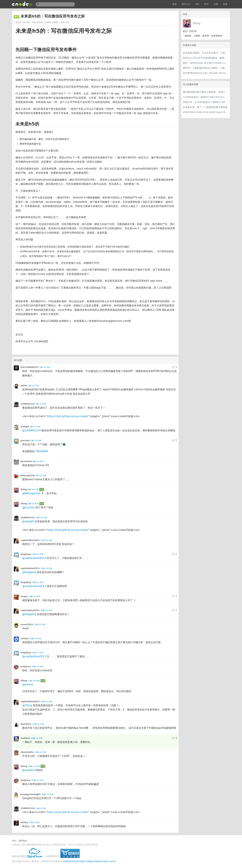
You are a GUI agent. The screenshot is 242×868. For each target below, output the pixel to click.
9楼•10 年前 (33, 504)
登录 (225, 4)
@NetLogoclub (31, 493)
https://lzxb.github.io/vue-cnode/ (68, 416)
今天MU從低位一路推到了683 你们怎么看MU (206, 97)
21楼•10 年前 (34, 681)
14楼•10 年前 (38, 582)
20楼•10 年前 (37, 667)
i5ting (197, 23)
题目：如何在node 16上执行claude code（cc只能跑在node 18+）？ (206, 63)
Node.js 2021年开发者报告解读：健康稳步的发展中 (206, 58)
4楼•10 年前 (35, 427)
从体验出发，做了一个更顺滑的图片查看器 (205, 107)
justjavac (26, 667)
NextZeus (26, 724)
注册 (216, 4)
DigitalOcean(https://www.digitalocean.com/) (90, 861)
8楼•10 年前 (33, 490)
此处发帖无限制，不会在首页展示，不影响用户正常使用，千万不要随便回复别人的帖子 (206, 53)
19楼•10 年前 (38, 653)
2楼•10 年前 (33, 386)
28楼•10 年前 (47, 794)
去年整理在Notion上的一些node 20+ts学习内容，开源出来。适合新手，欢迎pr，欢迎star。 (206, 73)
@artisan (28, 685)
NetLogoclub (28, 476)
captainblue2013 (30, 540)
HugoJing (26, 554)
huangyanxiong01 (31, 794)
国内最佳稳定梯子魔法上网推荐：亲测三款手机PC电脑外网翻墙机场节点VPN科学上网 (206, 92)
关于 (206, 4)
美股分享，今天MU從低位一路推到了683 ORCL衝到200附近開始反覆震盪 (206, 102)
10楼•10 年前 (41, 518)
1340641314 (28, 404)
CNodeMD (42, 451)
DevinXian (26, 461)
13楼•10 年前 (46, 568)
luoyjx (24, 596)
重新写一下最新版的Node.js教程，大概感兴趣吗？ (206, 68)
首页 (175, 4)
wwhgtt (25, 427)
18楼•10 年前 (35, 639)
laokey (24, 822)
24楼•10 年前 (37, 738)
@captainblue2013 (34, 558)
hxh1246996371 (30, 367)
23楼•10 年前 (38, 724)
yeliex (24, 386)
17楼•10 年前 (40, 625)
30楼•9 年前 (34, 823)
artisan (25, 638)
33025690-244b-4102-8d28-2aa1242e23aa (206, 112)
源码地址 (23, 841)
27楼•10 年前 (37, 780)
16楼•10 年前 (46, 610)
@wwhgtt (28, 521)
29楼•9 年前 (41, 808)
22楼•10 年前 (46, 702)
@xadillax (28, 770)
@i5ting (27, 705)
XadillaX (25, 738)
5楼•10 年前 (36, 441)
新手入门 (186, 4)
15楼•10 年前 (34, 597)
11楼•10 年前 (46, 540)
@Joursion (28, 507)
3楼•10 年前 (41, 404)
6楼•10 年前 (38, 461)
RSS (14, 841)
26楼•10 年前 (34, 766)
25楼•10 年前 (40, 752)
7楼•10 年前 (41, 476)
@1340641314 (31, 430)
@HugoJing (29, 572)
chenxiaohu (27, 752)
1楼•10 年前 (45, 367)
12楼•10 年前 (38, 554)
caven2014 (27, 625)
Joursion (25, 441)
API (197, 4)
